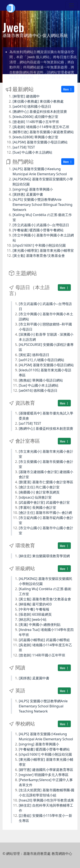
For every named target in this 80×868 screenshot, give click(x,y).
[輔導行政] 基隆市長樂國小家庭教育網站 (43, 132)
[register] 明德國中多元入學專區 (44, 775)
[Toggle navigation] (71, 5)
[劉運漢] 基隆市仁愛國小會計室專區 (46, 482)
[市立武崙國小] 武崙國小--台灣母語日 (41, 225)
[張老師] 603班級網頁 (35, 614)
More (68, 89)
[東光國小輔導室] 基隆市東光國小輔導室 (43, 250)
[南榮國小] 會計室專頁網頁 (39, 492)
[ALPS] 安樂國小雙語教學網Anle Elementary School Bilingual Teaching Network (42, 205)
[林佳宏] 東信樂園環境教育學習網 (44, 556)
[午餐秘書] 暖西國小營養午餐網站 (38, 230)
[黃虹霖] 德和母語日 (34, 355)
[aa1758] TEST (24, 147)
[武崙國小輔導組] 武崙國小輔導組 (44, 640)
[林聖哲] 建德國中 (26, 96)
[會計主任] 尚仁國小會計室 (39, 487)
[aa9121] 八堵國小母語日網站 (41, 360)
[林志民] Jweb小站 (33, 619)
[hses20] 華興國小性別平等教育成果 (46, 800)
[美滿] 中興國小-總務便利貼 (40, 625)
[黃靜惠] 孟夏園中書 (28, 194)
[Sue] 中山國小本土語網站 (32, 152)
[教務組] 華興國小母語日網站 (41, 380)
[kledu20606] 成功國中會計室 (35, 117)
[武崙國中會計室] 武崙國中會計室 (44, 502)
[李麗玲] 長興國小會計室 (37, 508)
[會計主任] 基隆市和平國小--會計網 (45, 513)
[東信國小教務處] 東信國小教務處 (38, 101)
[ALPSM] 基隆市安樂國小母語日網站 (40, 142)
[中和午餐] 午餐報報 (34, 609)
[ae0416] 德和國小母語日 (32, 106)
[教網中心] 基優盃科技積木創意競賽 (40, 112)
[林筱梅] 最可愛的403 (35, 604)
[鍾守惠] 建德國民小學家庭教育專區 (46, 770)
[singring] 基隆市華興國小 (33, 189)
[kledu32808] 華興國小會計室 (35, 137)
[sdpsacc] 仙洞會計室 (35, 497)
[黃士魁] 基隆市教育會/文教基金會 (39, 256)
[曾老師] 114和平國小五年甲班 (36, 122)
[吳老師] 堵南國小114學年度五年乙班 (41, 127)
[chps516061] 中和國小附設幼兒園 (39, 245)
